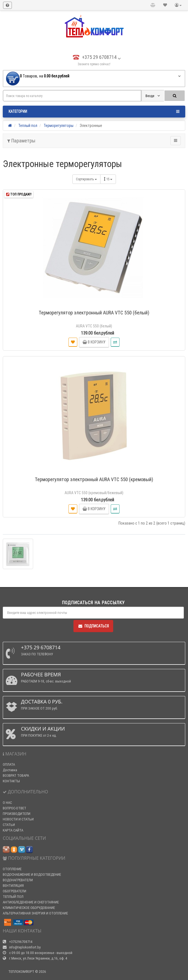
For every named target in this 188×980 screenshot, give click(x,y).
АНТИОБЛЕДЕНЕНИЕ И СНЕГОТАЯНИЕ (31, 902)
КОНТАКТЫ (11, 781)
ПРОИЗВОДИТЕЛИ (17, 814)
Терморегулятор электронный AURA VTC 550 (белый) (94, 313)
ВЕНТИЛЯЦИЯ (13, 886)
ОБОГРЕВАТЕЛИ (14, 891)
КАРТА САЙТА (13, 830)
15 (108, 179)
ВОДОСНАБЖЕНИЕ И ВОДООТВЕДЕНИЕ (32, 875)
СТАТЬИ (9, 825)
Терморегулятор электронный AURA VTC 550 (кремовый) (94, 479)
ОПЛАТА (9, 764)
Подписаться (93, 626)
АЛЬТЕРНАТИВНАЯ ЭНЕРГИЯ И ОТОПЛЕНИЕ (35, 913)
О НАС (7, 803)
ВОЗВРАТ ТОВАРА (16, 776)
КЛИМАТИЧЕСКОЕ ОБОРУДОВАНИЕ (29, 908)
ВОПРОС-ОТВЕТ (14, 808)
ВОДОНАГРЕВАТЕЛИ (18, 880)
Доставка (10, 770)
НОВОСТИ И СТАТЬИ (18, 819)
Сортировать (86, 179)
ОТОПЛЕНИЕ (12, 869)
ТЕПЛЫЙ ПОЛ (13, 897)
